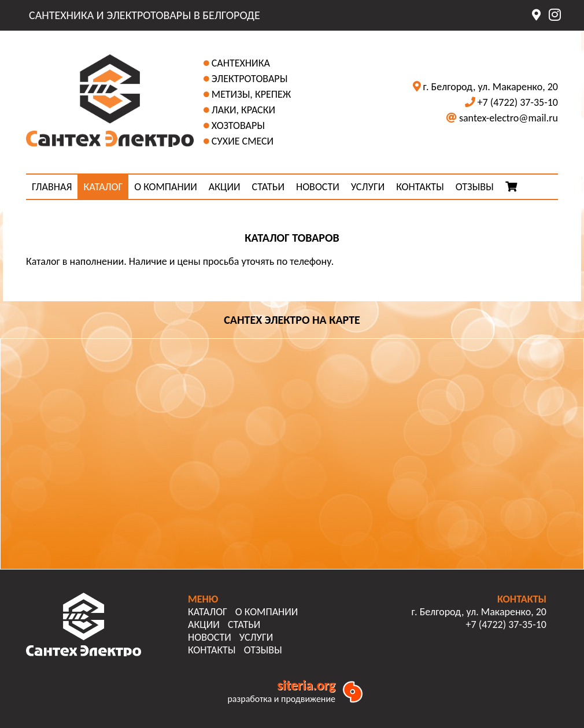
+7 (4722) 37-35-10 (518, 102)
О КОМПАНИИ (166, 187)
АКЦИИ (225, 187)
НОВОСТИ (318, 187)
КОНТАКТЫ (420, 187)
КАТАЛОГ (103, 187)
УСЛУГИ (368, 187)
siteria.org (306, 685)
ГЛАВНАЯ (52, 187)
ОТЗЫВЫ (475, 187)
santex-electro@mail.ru (509, 118)
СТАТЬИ (268, 187)
